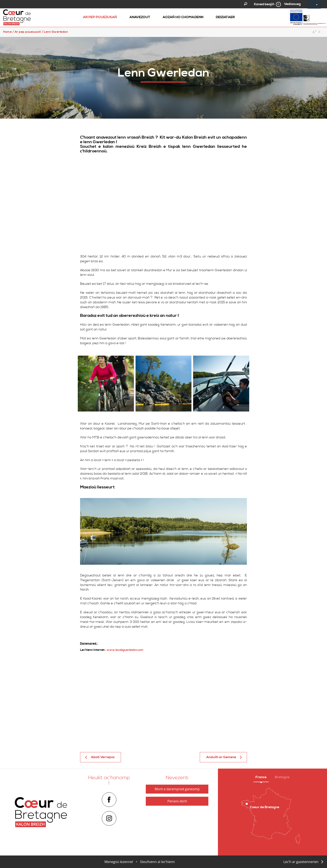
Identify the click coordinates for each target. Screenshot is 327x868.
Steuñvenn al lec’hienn (158, 862)
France (261, 777)
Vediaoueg (292, 4)
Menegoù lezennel (119, 862)
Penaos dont (177, 801)
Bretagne (282, 777)
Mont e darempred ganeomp (177, 789)
